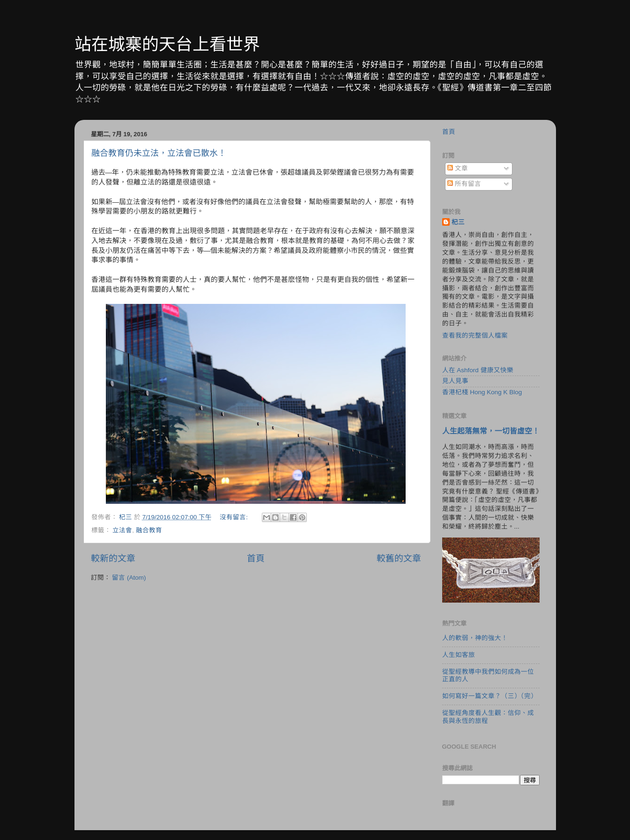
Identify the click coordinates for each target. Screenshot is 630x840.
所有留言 (464, 184)
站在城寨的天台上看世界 (167, 44)
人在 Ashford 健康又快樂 (478, 370)
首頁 (256, 558)
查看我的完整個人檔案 (475, 335)
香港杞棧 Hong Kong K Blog (482, 392)
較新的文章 (113, 558)
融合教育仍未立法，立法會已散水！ (159, 153)
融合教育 (149, 530)
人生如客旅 (459, 655)
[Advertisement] (256, 662)
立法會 (122, 530)
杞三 (458, 222)
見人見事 (455, 381)
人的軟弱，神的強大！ (475, 638)
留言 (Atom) (129, 578)
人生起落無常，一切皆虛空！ (491, 431)
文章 (458, 168)
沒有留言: (235, 517)
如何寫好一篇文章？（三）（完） (490, 696)
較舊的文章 (399, 558)
